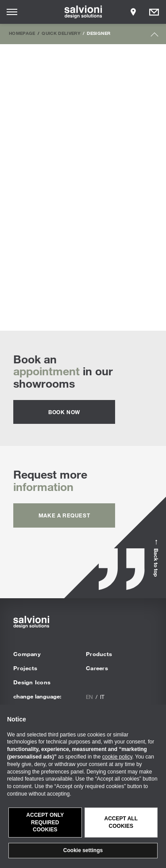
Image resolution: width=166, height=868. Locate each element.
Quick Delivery (61, 33)
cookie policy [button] (117, 757)
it (102, 697)
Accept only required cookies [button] (45, 823)
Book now (64, 412)
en (89, 697)
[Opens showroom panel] (133, 12)
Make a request (64, 515)
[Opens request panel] (154, 12)
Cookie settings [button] (83, 850)
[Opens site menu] (12, 12)
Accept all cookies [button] (121, 822)
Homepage (22, 33)
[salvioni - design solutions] (83, 12)
